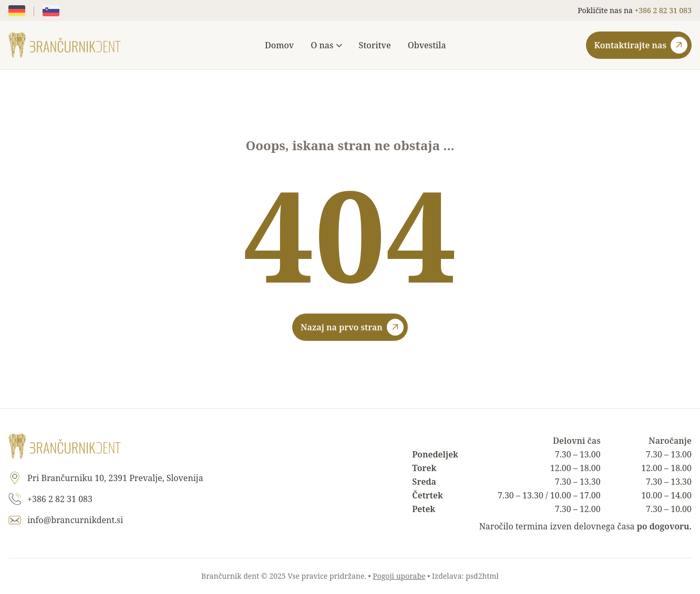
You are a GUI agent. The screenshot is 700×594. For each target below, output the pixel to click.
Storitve (375, 45)
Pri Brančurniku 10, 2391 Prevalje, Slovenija (115, 478)
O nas (326, 45)
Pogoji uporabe (399, 576)
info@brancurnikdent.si (75, 520)
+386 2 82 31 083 (663, 10)
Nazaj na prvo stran (352, 327)
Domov (279, 45)
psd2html (482, 576)
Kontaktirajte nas (641, 45)
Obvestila (427, 45)
